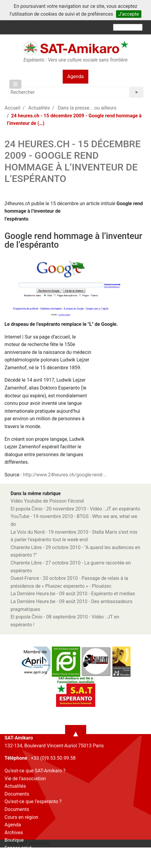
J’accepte (129, 14)
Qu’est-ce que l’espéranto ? (33, 801)
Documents (17, 794)
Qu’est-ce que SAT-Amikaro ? (35, 771)
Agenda (75, 76)
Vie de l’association (25, 779)
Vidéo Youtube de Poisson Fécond (47, 501)
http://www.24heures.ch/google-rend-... (65, 475)
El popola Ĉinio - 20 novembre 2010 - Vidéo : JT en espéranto (75, 509)
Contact (13, 856)
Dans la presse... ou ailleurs (87, 108)
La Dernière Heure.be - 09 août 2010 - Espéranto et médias (73, 594)
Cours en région (21, 817)
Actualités (39, 108)
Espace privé (18, 848)
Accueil (12, 108)
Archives (14, 833)
